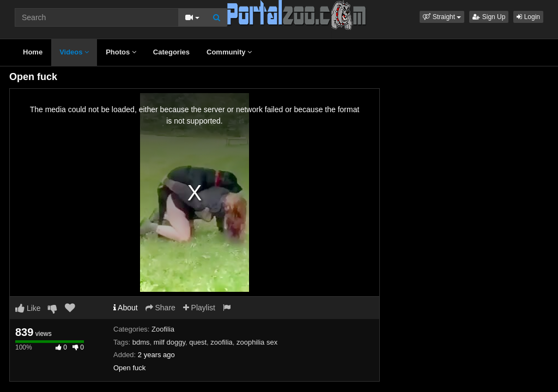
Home (33, 52)
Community (229, 52)
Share (160, 308)
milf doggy (169, 342)
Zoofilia (163, 329)
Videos (74, 52)
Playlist (199, 308)
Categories (171, 52)
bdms (141, 342)
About (126, 308)
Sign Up (489, 17)
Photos (121, 52)
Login (528, 17)
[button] (442, 17)
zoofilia (221, 342)
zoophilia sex (257, 342)
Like (28, 308)
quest (198, 342)
